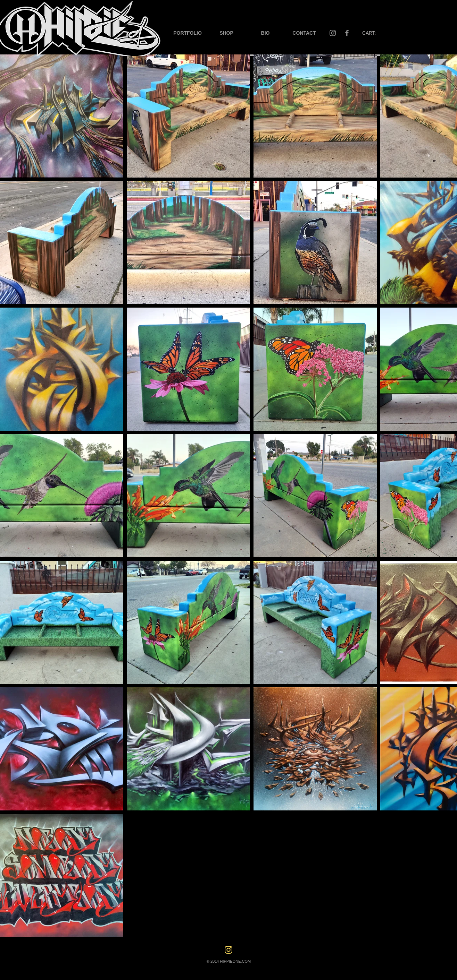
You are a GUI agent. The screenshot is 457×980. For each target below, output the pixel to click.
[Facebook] (347, 33)
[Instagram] (333, 33)
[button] (188, 33)
